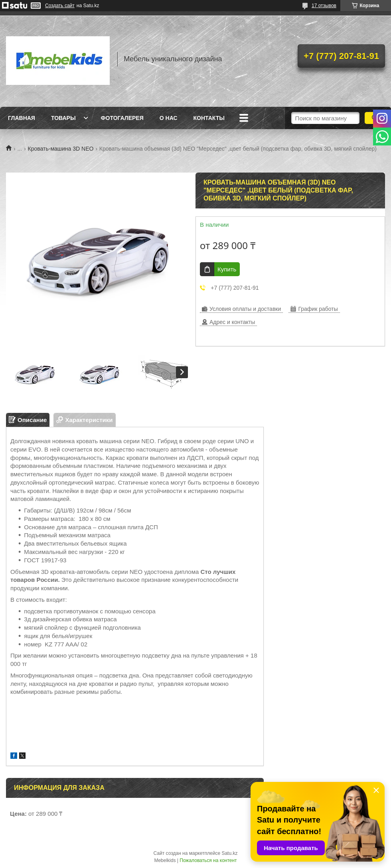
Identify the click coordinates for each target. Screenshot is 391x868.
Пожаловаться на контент (208, 860)
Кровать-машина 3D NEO (61, 149)
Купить (227, 269)
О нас (169, 118)
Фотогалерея (122, 118)
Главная (22, 118)
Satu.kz (229, 853)
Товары (63, 118)
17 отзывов (324, 6)
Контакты (209, 118)
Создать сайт (60, 6)
